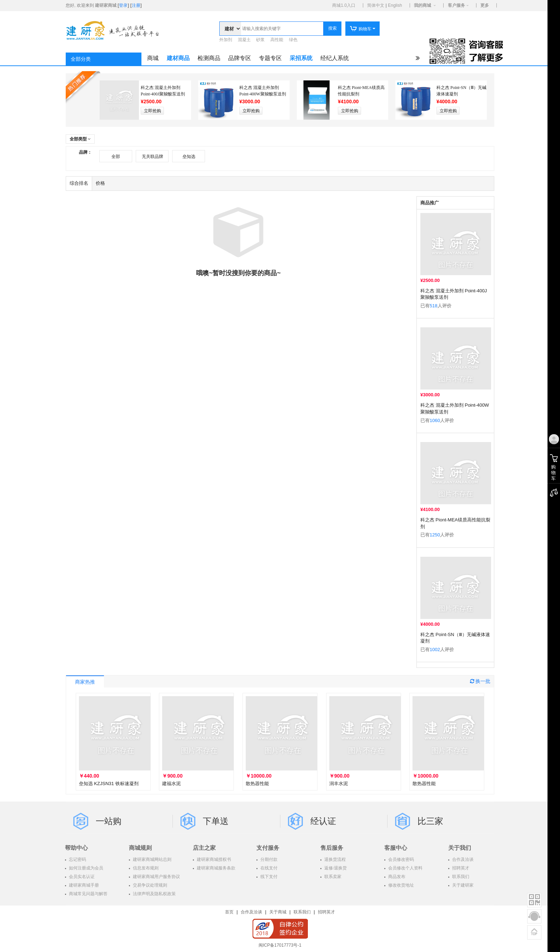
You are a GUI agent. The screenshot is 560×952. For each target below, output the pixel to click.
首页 (229, 912)
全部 (116, 157)
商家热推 (85, 682)
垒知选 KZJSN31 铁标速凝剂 (109, 784)
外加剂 (226, 40)
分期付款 (268, 859)
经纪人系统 (335, 58)
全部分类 (81, 59)
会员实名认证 (81, 877)
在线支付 (268, 868)
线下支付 (268, 877)
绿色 (293, 40)
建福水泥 (171, 784)
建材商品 (178, 58)
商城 (153, 58)
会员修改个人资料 (405, 868)
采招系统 (301, 58)
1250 (435, 535)
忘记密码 (77, 859)
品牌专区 (240, 58)
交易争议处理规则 (149, 885)
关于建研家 (462, 885)
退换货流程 (334, 859)
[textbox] (282, 29)
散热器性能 (257, 784)
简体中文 (376, 5)
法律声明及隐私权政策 (154, 894)
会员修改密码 (401, 859)
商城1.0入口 (344, 5)
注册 (136, 5)
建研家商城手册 (83, 885)
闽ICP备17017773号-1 (280, 945)
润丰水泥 (339, 784)
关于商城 (278, 912)
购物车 (361, 29)
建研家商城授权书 (213, 859)
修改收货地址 (401, 885)
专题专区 (270, 58)
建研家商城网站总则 (152, 859)
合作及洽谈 (462, 859)
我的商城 (422, 5)
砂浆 (260, 40)
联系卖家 (332, 877)
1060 (435, 420)
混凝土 (244, 40)
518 (434, 306)
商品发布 (396, 877)
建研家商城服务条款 (216, 868)
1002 (435, 649)
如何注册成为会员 (86, 868)
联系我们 (460, 877)
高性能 (277, 40)
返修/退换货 (335, 868)
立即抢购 (152, 111)
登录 (123, 5)
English (395, 5)
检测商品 (209, 58)
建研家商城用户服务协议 (156, 877)
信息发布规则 (145, 868)
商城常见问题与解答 (88, 894)
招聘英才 (460, 868)
